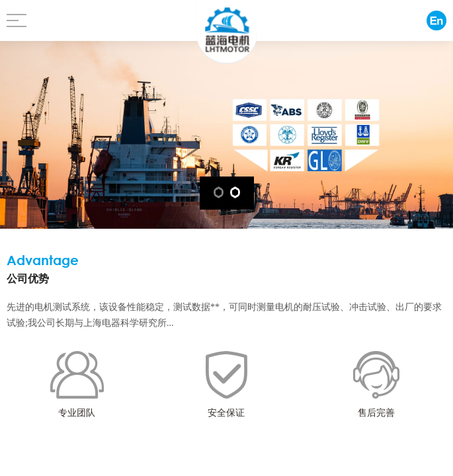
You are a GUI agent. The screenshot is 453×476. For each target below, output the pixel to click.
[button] (219, 192)
